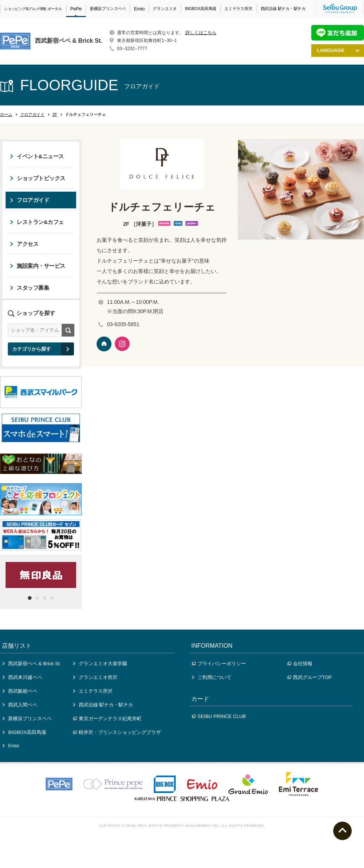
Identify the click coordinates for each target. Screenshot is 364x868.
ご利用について (212, 677)
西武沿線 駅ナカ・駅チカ (283, 9)
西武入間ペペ (20, 705)
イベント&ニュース (37, 156)
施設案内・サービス (38, 266)
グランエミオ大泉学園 (100, 664)
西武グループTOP (310, 677)
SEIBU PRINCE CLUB (219, 716)
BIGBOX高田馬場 (201, 9)
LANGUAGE (338, 50)
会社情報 (300, 664)
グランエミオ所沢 (95, 677)
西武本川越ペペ (22, 677)
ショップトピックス (38, 178)
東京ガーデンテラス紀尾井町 (107, 719)
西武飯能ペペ (20, 691)
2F (55, 114)
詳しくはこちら (201, 33)
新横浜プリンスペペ (108, 9)
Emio (139, 9)
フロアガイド (32, 114)
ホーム (6, 114)
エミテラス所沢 (238, 9)
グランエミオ (165, 9)
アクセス (24, 244)
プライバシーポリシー (219, 664)
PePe (76, 9)
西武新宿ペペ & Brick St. (32, 664)
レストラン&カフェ (37, 222)
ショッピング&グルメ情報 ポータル (33, 9)
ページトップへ (342, 831)
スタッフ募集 (30, 288)
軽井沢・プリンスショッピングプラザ (117, 732)
